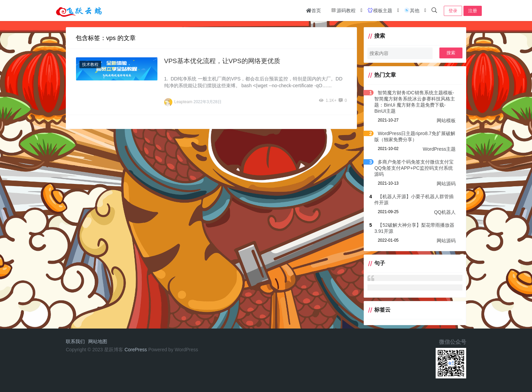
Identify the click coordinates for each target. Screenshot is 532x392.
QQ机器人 (445, 212)
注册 (473, 11)
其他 (412, 10)
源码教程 (343, 10)
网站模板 (446, 120)
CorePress (136, 350)
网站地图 (98, 341)
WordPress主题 (439, 149)
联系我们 (75, 341)
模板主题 (380, 10)
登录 (453, 11)
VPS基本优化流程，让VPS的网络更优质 (222, 61)
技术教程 (90, 64)
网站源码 (446, 184)
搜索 (451, 53)
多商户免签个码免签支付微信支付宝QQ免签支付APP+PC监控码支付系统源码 (414, 168)
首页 (313, 11)
